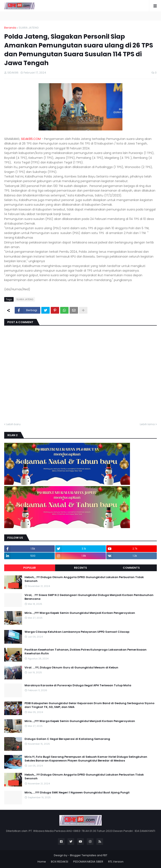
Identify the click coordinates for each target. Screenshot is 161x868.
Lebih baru (13, 424)
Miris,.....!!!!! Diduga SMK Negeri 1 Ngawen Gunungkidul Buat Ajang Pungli (77, 793)
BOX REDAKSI (60, 862)
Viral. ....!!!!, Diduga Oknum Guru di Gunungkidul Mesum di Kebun (71, 668)
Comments (131, 568)
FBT (105, 855)
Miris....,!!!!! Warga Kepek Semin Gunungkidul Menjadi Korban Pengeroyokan (80, 613)
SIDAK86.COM (31, 139)
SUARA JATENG (29, 28)
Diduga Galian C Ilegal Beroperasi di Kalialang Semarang (67, 739)
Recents (80, 568)
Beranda (10, 28)
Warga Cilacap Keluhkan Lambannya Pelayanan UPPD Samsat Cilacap (77, 632)
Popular (30, 568)
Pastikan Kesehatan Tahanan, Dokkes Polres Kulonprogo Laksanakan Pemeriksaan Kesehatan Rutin (86, 652)
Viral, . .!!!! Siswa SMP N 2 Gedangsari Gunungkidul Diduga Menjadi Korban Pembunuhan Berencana (89, 597)
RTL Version (116, 862)
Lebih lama (147, 424)
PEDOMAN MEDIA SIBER (88, 862)
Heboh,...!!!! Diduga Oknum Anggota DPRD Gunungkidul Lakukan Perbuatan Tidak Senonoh (84, 579)
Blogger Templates (83, 855)
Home (42, 862)
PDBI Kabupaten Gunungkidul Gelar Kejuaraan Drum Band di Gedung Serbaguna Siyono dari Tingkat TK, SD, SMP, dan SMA (90, 705)
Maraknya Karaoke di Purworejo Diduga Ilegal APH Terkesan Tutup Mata (78, 685)
